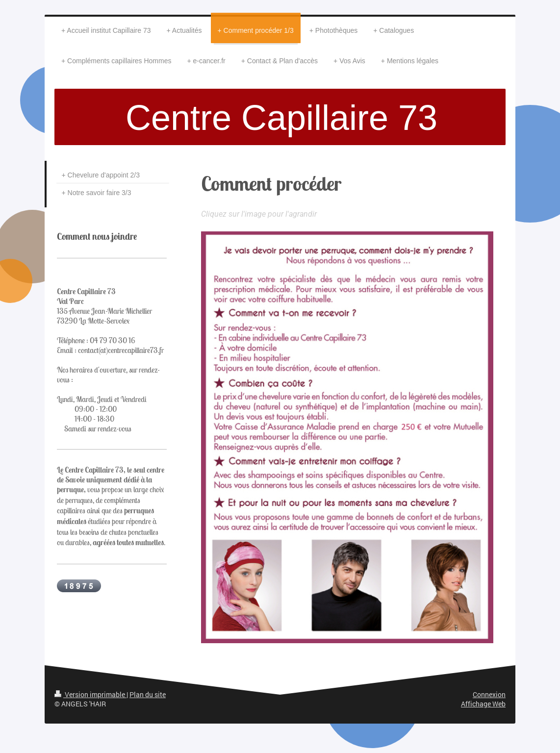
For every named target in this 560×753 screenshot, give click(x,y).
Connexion (489, 694)
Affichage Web (483, 704)
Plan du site (148, 694)
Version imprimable (90, 694)
